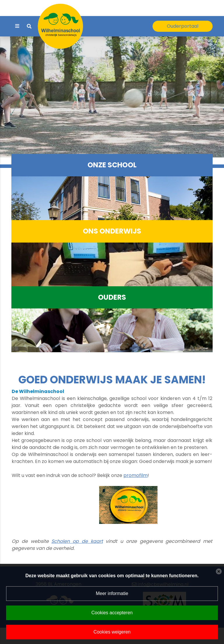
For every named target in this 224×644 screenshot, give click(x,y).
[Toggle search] (29, 26)
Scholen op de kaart (77, 541)
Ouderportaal (183, 26)
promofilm (135, 475)
